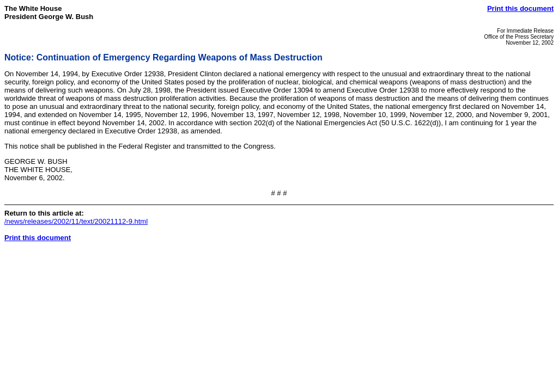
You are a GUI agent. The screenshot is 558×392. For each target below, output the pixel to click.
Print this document (520, 8)
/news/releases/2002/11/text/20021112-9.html (76, 221)
